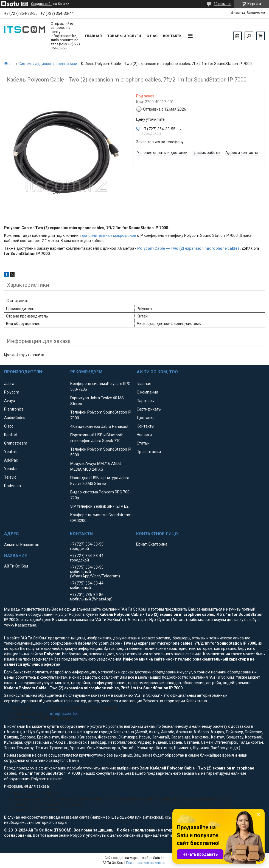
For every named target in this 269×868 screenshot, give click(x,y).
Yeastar (11, 469)
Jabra (9, 384)
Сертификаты (149, 409)
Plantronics (14, 409)
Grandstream (16, 443)
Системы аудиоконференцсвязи (48, 64)
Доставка (146, 418)
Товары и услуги (124, 36)
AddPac (11, 460)
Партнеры (146, 401)
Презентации (149, 452)
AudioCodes (15, 418)
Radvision (12, 486)
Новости (144, 435)
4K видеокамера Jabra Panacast (99, 426)
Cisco (9, 426)
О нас (152, 36)
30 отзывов (222, 4)
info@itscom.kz (64, 713)
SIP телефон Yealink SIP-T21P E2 (99, 506)
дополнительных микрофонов (109, 235)
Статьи (143, 443)
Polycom (12, 392)
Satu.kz (159, 858)
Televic (10, 477)
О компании (147, 392)
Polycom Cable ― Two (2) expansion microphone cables (188, 248)
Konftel (10, 435)
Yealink (10, 452)
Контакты (173, 36)
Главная (93, 36)
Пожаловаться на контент (146, 863)
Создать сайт (41, 4)
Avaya (10, 401)
